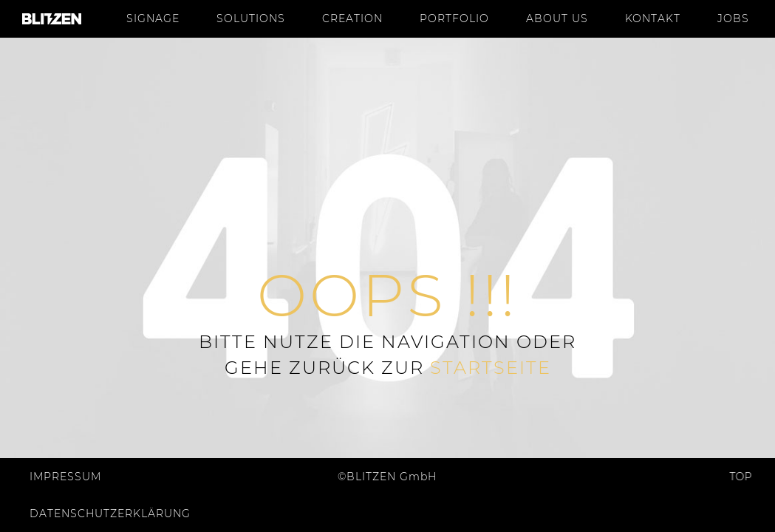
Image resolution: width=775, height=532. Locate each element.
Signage (153, 18)
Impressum (65, 477)
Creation (352, 18)
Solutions (251, 18)
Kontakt (653, 18)
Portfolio (454, 18)
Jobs (733, 18)
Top (737, 477)
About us (557, 18)
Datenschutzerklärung (110, 514)
